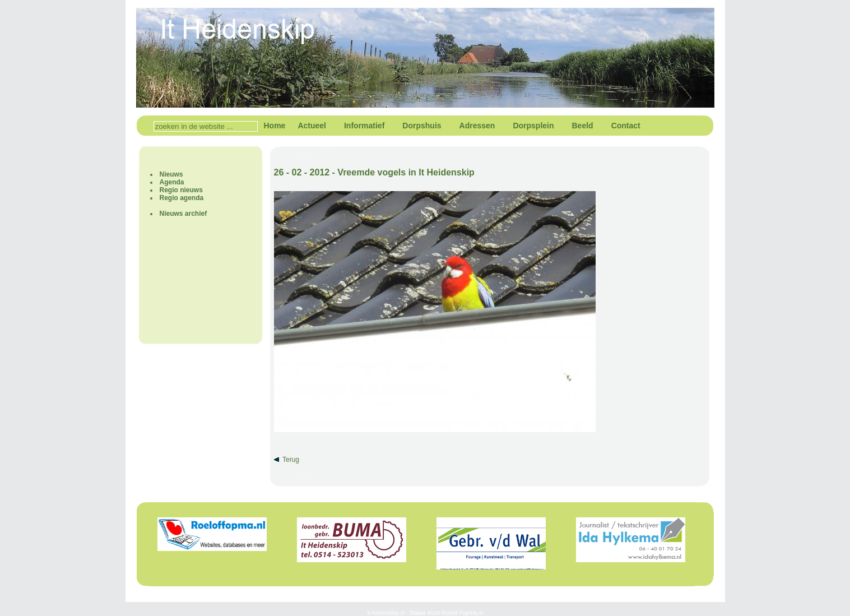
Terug (291, 460)
